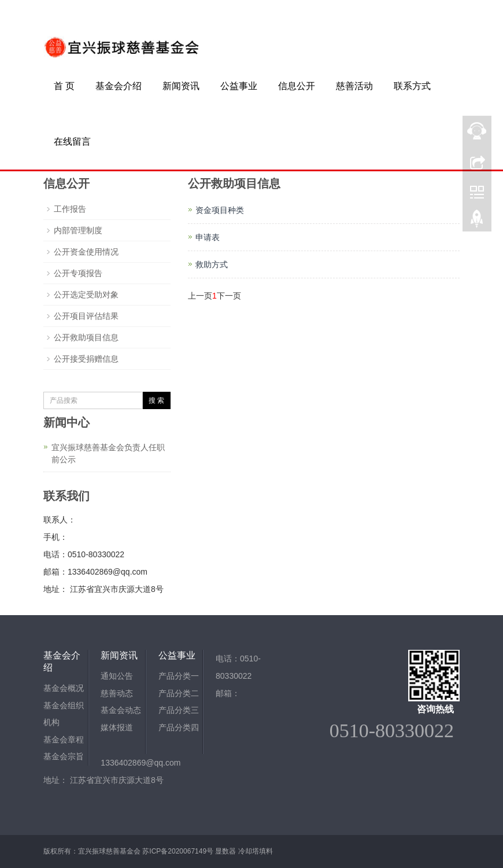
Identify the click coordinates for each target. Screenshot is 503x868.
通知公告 (117, 676)
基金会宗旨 (64, 758)
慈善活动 (354, 86)
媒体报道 (117, 729)
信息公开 (297, 86)
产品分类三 (179, 711)
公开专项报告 (78, 273)
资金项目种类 (220, 210)
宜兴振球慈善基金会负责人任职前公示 (108, 453)
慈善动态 (117, 694)
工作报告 (70, 209)
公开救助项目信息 (86, 337)
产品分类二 (179, 694)
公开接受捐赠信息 (86, 359)
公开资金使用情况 (86, 252)
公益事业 (239, 86)
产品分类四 (179, 729)
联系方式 (412, 86)
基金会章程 (64, 741)
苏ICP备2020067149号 (178, 851)
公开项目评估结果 (86, 316)
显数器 (225, 851)
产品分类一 (179, 676)
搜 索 (156, 400)
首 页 (64, 86)
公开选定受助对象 (86, 295)
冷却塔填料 (256, 851)
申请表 (208, 237)
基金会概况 (64, 689)
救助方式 (212, 264)
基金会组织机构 (64, 715)
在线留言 (72, 141)
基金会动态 (121, 711)
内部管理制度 (78, 230)
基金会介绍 (119, 86)
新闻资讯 (181, 86)
